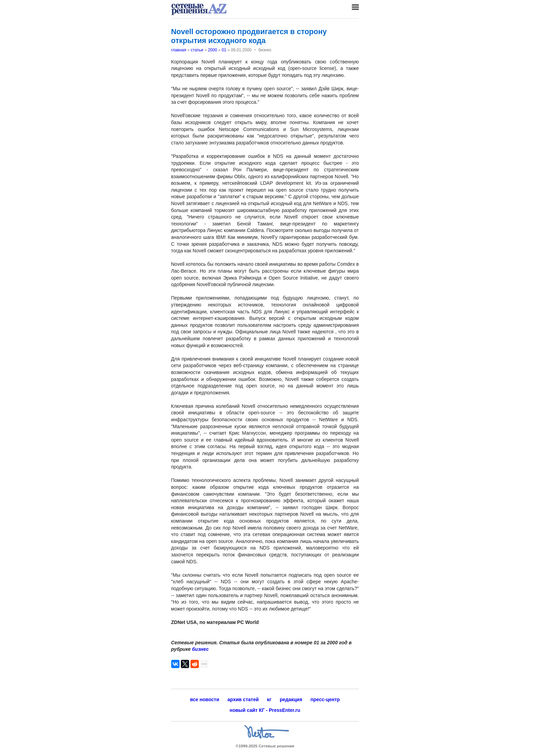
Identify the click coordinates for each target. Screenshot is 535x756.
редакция (291, 699)
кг (269, 699)
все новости (205, 699)
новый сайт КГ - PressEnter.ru (265, 710)
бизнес (200, 649)
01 (224, 50)
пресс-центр (325, 699)
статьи (197, 50)
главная (179, 50)
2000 (212, 50)
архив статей (243, 699)
